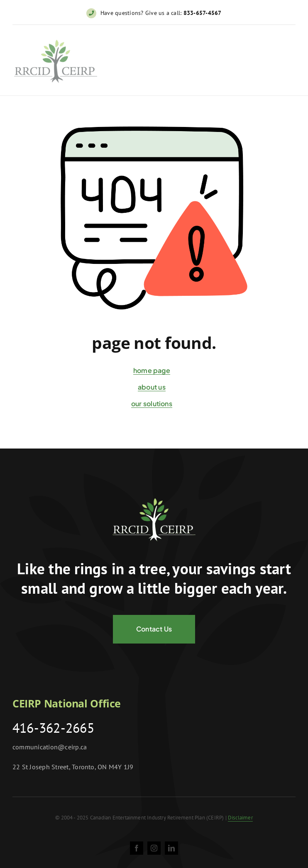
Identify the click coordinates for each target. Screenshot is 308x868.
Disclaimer (240, 818)
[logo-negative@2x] (154, 502)
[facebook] (137, 848)
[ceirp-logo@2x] (56, 44)
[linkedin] (171, 848)
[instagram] (154, 848)
